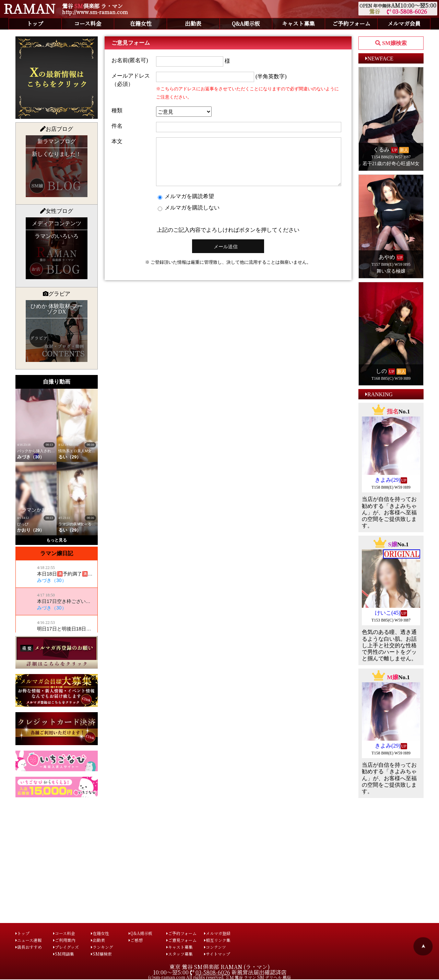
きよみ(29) (388, 480)
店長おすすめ (29, 947)
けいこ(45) (388, 613)
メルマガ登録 (217, 933)
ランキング (102, 947)
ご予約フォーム (351, 24)
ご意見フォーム (181, 940)
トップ (35, 24)
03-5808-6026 (407, 12)
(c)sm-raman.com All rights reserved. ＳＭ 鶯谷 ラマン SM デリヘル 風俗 (219, 977)
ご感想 (136, 940)
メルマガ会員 (404, 24)
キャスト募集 (298, 24)
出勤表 (193, 24)
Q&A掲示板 (246, 24)
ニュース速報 (28, 940)
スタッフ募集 (180, 954)
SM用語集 (64, 954)
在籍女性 (141, 24)
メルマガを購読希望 (186, 206)
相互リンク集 (217, 940)
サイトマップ (217, 954)
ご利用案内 (64, 940)
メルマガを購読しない (189, 217)
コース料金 (88, 24)
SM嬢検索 (101, 954)
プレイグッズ (66, 947)
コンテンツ (215, 947)
